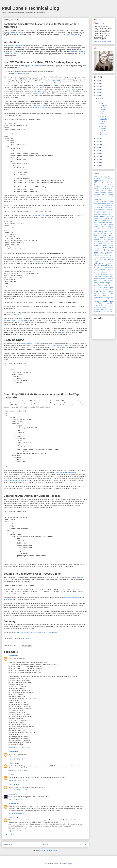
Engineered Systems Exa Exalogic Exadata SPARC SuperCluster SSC (104, 211)
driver (96, 209)
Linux (108, 237)
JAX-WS (104, 234)
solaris (106, 288)
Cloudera (97, 190)
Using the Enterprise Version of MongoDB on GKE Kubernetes (36, 633)
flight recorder (104, 219)
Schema (107, 282)
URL (108, 295)
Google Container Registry (38, 107)
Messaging (97, 245)
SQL (95, 290)
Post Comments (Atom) (50, 850)
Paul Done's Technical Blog (30, 8)
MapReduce (110, 240)
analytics (108, 181)
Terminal (96, 293)
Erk (10, 775)
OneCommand (109, 252)
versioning (97, 297)
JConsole (111, 234)
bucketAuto (97, 189)
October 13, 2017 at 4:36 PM (18, 780)
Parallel (111, 259)
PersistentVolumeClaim (102, 265)
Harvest (96, 224)
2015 (98, 142)
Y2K (111, 311)
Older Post (83, 844)
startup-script (41, 105)
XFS (105, 311)
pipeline (97, 267)
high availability (108, 224)
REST (112, 277)
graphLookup (102, 222)
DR (112, 207)
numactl (111, 250)
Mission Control (108, 245)
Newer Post (8, 844)
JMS (95, 236)
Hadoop (111, 222)
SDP (112, 282)
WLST (112, 308)
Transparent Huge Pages (21, 74)
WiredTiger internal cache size (65, 472)
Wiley (100, 304)
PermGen (111, 263)
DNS (112, 204)
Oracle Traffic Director (107, 258)
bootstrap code (50, 347)
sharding (110, 284)
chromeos (110, 189)
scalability (97, 282)
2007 (98, 166)
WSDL (112, 309)
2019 (98, 90)
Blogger (69, 864)
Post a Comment (12, 835)
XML (108, 311)
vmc (105, 297)
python (109, 273)
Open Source (99, 254)
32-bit (104, 179)
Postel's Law (110, 267)
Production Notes (18, 54)
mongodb (108, 248)
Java (105, 232)
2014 (98, 144)
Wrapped (97, 309)
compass (97, 192)
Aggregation (99, 181)
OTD (100, 259)
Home (46, 844)
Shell (95, 286)
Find (112, 217)
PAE (105, 259)
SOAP (106, 286)
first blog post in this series (40, 215)
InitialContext (98, 230)
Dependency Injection (108, 200)
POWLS (96, 269)
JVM (96, 238)
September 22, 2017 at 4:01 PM (19, 747)
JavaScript (111, 232)
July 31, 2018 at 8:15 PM (16, 813)
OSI (95, 259)
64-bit (108, 179)
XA (103, 311)
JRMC (105, 236)
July (100, 98)
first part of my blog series (16, 46)
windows (105, 304)
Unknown (12, 656)
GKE (96, 220)
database (103, 198)
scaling (102, 282)
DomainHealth (99, 207)
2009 (98, 160)
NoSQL (106, 250)
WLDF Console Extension (106, 306)
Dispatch (111, 202)
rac (113, 273)
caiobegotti (12, 804)
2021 (98, 83)
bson (112, 187)
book (106, 187)
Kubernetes (102, 238)
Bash (110, 185)
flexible (96, 219)
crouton (102, 196)
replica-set (98, 276)
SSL (112, 290)
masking (101, 242)
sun (104, 292)
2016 (98, 139)
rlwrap (102, 278)
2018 (98, 92)
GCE (112, 219)
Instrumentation (109, 230)
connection (103, 192)
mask (96, 242)
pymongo (104, 273)
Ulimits (104, 295)
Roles (108, 278)
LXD (104, 240)
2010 (98, 157)
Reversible (97, 278)
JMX (100, 235)
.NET (95, 177)
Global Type (110, 221)
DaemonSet (38, 85)
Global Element (102, 221)
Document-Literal (109, 205)
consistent (104, 194)
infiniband (110, 228)
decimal (99, 200)
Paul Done (12, 784)
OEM (102, 252)
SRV (108, 290)
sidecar (100, 286)
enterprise (111, 213)
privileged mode (72, 89)
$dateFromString (102, 177)
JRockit (111, 235)
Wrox (102, 309)
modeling (97, 248)
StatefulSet (98, 292)
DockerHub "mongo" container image (61, 345)
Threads (104, 293)
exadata (96, 217)
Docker (96, 205)
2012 (98, 151)
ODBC (96, 252)
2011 (98, 154)
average (105, 185)
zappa (11, 794)
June (100, 101)
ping (112, 265)
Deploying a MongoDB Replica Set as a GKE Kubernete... (103, 130)
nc (102, 250)
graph (96, 222)
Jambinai (28, 639)
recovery (104, 275)
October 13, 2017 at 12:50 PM (18, 771)
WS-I (107, 309)
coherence (110, 190)
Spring (111, 288)
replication (105, 277)
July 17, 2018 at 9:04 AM (16, 800)
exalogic (102, 217)
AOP (102, 183)
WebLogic (108, 301)
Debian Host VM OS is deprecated (17, 320)
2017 (98, 96)
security (96, 284)
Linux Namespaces (36, 91)
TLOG (112, 293)
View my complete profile (103, 41)
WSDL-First (98, 311)
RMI (105, 278)
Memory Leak (109, 243)
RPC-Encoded (107, 280)
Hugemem (111, 226)
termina (111, 292)
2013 (98, 148)
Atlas (112, 183)
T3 (107, 292)
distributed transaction (104, 204)
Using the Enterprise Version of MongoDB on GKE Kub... (102, 108)
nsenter (40, 93)
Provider (111, 271)
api (107, 183)
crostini (111, 194)
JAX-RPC (97, 234)
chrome (104, 189)
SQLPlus (102, 290)
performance (98, 263)
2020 (98, 87)
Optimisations (109, 254)
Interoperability (99, 232)
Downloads (108, 207)
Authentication (98, 185)
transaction (97, 295)
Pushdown (97, 273)
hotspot (96, 226)
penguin (111, 261)
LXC (101, 240)
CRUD (107, 196)
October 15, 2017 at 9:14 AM (18, 790)
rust (112, 280)
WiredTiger (110, 304)
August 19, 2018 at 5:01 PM (17, 831)
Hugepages (97, 228)
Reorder (111, 275)
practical (103, 269)
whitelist (96, 304)
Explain (109, 217)
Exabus (111, 215)
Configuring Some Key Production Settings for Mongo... (103, 120)
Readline (96, 275)
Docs (102, 205)
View (102, 297)
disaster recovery (100, 202)
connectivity (110, 192)
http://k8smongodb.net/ (73, 35)
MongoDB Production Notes (32, 66)
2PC (101, 179)
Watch (108, 297)
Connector (97, 194)
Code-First (103, 190)
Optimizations (98, 256)
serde (101, 284)
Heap (101, 224)
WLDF (96, 306)
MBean (100, 243)
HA (107, 222)
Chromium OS (36, 261)
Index (104, 228)
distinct (96, 204)
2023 (98, 80)
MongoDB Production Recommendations (17, 480)
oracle (106, 256)
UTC (112, 295)
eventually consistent (101, 215)
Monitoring (98, 250)
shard (105, 284)
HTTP (103, 226)
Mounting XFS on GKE (53, 81)
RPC (101, 280)
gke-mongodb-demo (15, 33)
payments (97, 261)
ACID (112, 179)
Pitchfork (104, 267)
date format (110, 198)
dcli (95, 200)
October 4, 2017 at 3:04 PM (17, 759)
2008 (98, 163)
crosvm (96, 196)
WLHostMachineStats (100, 308)
